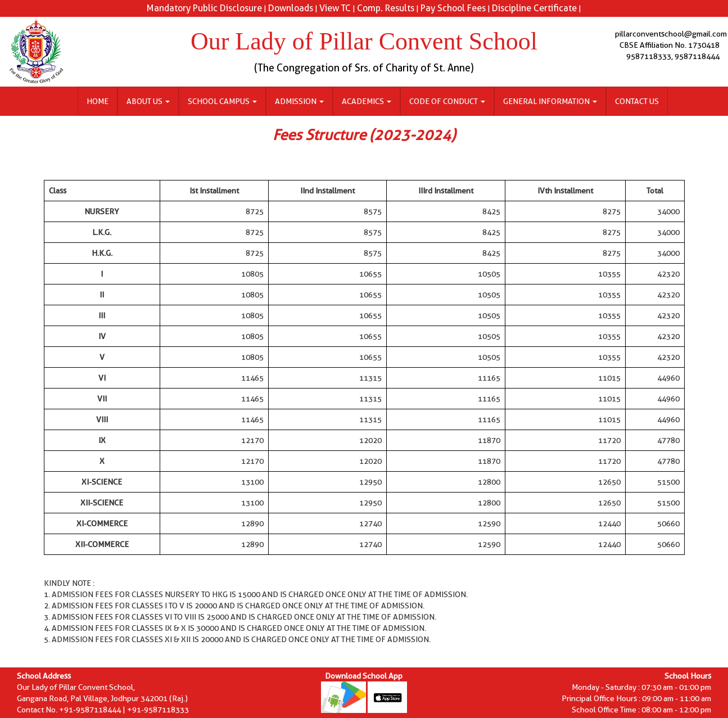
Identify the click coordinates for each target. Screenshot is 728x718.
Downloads (291, 8)
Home (98, 101)
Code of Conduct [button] (447, 101)
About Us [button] (148, 101)
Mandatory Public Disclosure (204, 8)
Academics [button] (367, 101)
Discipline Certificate (534, 8)
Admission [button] (299, 101)
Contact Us (637, 101)
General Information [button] (550, 101)
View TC (335, 8)
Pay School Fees (453, 8)
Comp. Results (386, 8)
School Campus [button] (222, 101)
